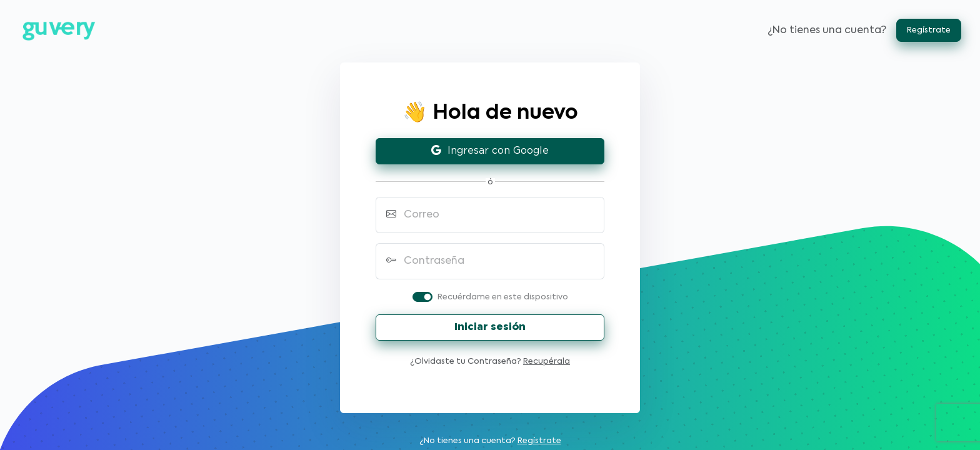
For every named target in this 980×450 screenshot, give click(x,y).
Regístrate (929, 30)
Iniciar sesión (490, 327)
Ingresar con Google (490, 151)
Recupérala (547, 362)
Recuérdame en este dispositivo (503, 297)
